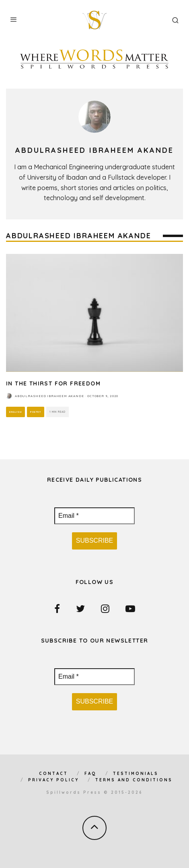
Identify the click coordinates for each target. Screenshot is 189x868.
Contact (53, 774)
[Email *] (94, 516)
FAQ (90, 774)
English (15, 412)
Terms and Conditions (134, 780)
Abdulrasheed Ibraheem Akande (49, 396)
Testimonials (136, 774)
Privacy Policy (53, 780)
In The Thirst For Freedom (53, 383)
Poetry (36, 412)
